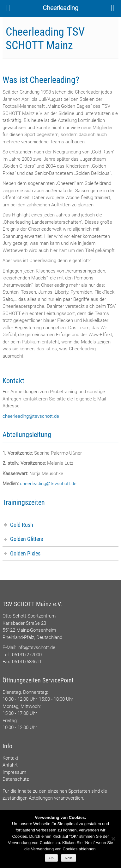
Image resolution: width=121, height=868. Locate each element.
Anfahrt (10, 765)
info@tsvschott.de (36, 647)
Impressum (14, 772)
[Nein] (113, 839)
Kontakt (10, 758)
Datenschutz (16, 779)
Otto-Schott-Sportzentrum (29, 616)
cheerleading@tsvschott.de (31, 416)
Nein (68, 858)
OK (51, 858)
